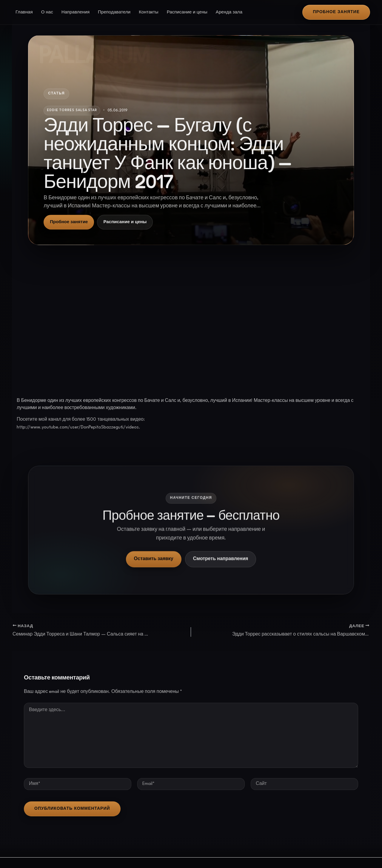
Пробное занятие (69, 222)
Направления (76, 12)
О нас (47, 12)
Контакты (148, 12)
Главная (24, 12)
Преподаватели (114, 12)
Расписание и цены (187, 12)
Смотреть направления (221, 565)
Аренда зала (229, 12)
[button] (336, 12)
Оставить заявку (154, 565)
